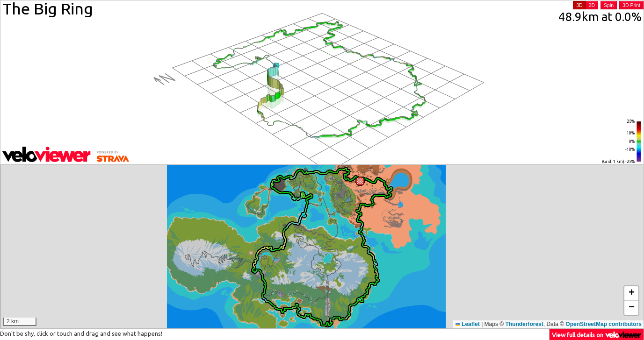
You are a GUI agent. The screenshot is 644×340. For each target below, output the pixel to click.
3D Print (631, 5)
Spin (609, 5)
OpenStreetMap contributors (604, 324)
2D (592, 5)
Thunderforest (524, 324)
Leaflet (468, 324)
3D (579, 5)
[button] (360, 181)
